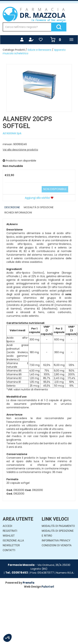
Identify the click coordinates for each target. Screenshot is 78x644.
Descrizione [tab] (12, 207)
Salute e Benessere (39, 50)
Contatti (9, 550)
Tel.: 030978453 (17, 573)
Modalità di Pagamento (58, 526)
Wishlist (9, 536)
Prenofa (29, 583)
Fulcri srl (48, 587)
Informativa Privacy (56, 541)
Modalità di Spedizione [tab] (39, 207)
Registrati (10, 531)
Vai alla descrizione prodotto (20, 150)
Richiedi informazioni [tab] (18, 213)
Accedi (7, 526)
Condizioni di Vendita (57, 545)
